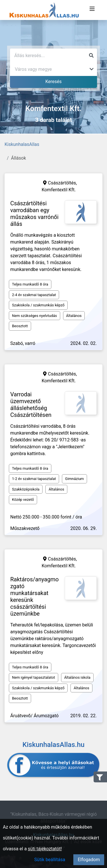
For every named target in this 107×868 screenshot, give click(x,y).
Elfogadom (89, 860)
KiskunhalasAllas (22, 144)
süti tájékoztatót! (45, 849)
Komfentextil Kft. (59, 190)
